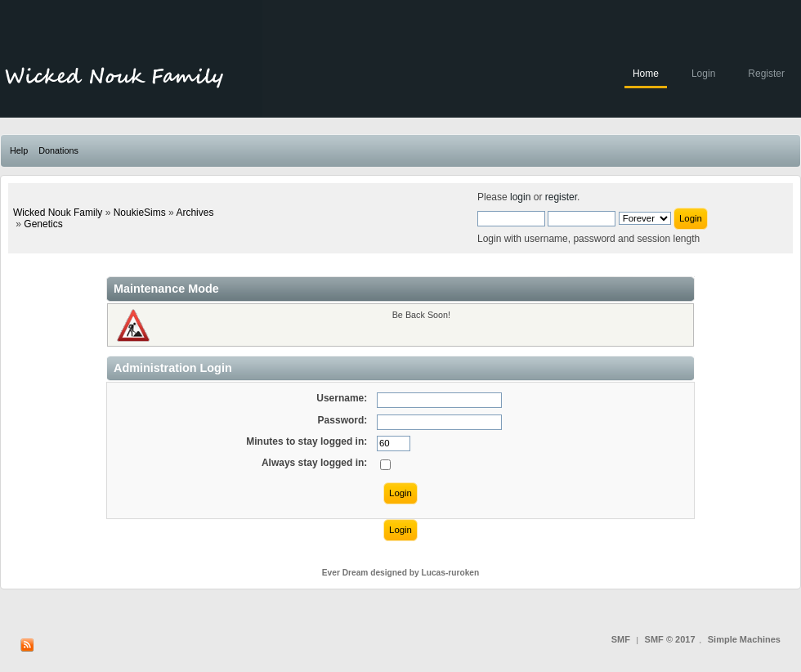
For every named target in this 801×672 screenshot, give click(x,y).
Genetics (43, 224)
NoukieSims (140, 213)
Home (646, 74)
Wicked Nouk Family (58, 213)
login (520, 197)
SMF (621, 639)
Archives (195, 213)
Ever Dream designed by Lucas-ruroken (401, 573)
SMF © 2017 (670, 639)
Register (766, 74)
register (561, 197)
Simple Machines (744, 639)
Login (703, 74)
